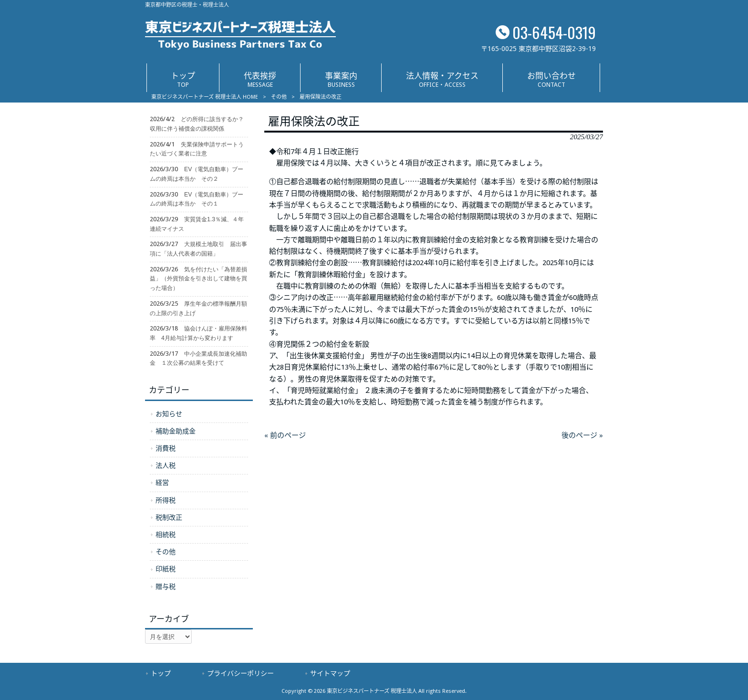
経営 (162, 483)
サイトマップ (330, 673)
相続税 (166, 535)
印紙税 (166, 569)
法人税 (166, 465)
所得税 (166, 500)
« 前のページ (285, 435)
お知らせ (169, 414)
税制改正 (169, 517)
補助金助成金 (176, 431)
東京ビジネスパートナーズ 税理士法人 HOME (205, 97)
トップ (161, 673)
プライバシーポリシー (240, 673)
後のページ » (582, 435)
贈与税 (166, 587)
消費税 (166, 448)
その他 (279, 97)
